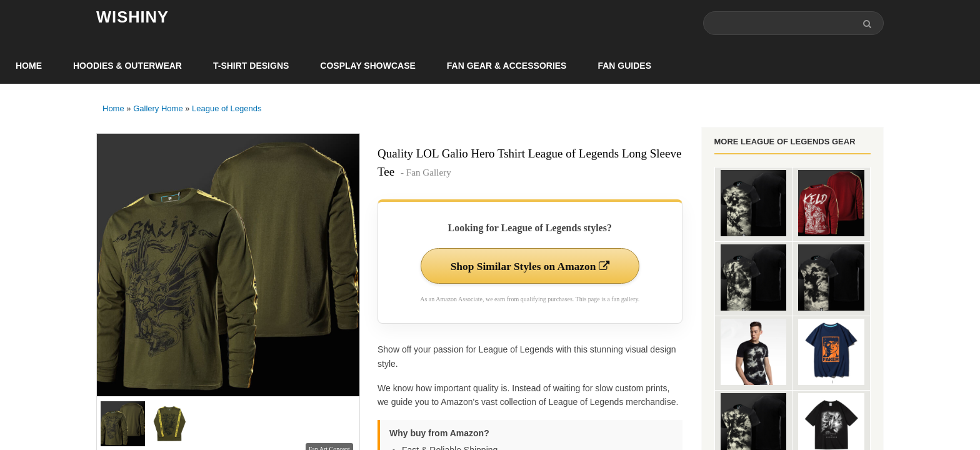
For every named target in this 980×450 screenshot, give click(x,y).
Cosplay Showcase (367, 66)
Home (29, 66)
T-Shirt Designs (251, 66)
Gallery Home (158, 109)
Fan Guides (624, 66)
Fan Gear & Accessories (507, 66)
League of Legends (227, 109)
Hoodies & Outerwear (127, 66)
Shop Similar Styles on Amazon (530, 267)
